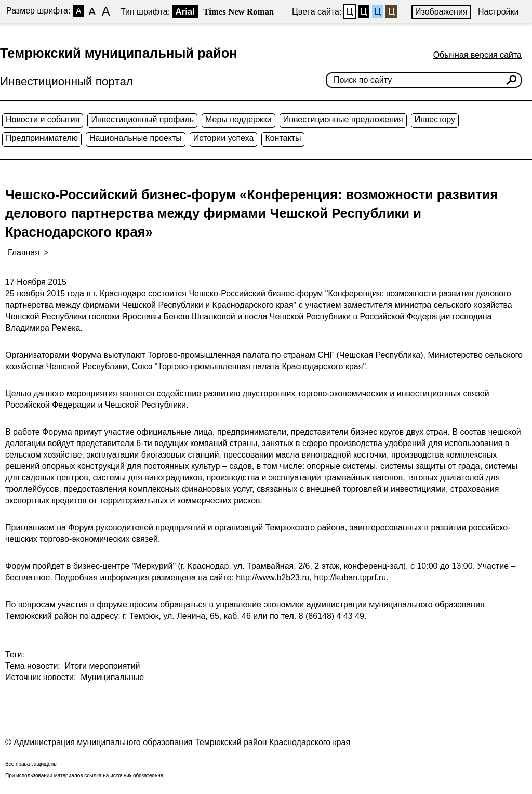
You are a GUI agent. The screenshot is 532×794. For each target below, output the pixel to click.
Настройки (498, 12)
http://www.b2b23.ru (272, 577)
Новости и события (43, 119)
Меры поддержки (238, 119)
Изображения (441, 12)
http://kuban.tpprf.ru (350, 577)
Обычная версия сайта (477, 55)
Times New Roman (238, 12)
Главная (24, 252)
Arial (185, 12)
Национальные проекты (136, 138)
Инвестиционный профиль (142, 119)
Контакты (283, 138)
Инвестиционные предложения (343, 119)
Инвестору (435, 119)
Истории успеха (224, 138)
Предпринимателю (42, 138)
